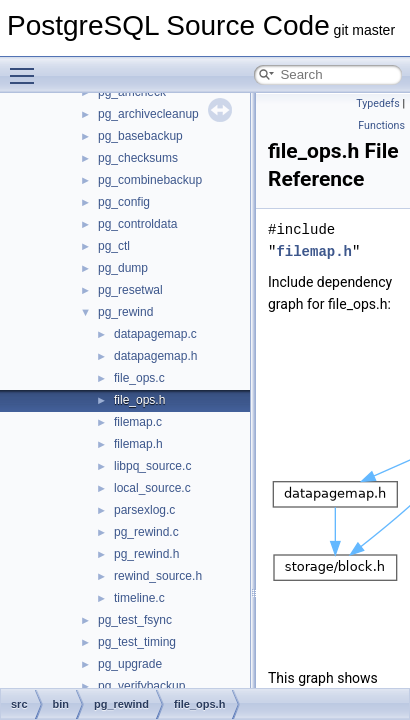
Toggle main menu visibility (27, 67)
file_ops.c (139, 378)
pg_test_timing (137, 642)
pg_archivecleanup (148, 114)
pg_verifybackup (141, 686)
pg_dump (123, 268)
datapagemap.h (155, 356)
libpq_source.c (152, 466)
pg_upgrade (130, 664)
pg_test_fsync (135, 620)
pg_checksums (138, 158)
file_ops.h (139, 400)
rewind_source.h (158, 576)
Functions (381, 125)
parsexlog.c (144, 510)
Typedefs (378, 103)
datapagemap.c (155, 334)
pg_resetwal (130, 290)
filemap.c (138, 422)
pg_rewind (125, 312)
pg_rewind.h (146, 554)
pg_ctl (114, 246)
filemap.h (138, 444)
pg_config (124, 202)
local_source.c (152, 488)
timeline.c (139, 598)
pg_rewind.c (146, 532)
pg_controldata (137, 224)
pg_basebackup (140, 136)
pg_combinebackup (150, 180)
